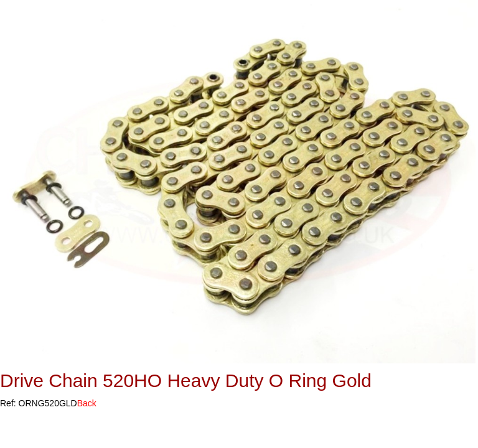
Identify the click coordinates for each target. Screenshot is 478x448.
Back (87, 403)
